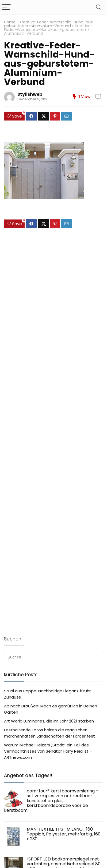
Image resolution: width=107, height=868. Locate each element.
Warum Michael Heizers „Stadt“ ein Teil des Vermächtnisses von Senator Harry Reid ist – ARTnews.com (48, 751)
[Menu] (6, 7)
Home (10, 22)
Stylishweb (30, 94)
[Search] (99, 7)
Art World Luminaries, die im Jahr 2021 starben (49, 721)
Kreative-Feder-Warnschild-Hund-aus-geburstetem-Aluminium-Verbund (49, 24)
